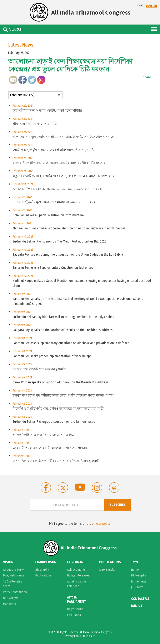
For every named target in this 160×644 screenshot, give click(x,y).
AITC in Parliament (76, 600)
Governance (77, 562)
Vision (8, 562)
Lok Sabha (74, 615)
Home (135, 570)
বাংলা (140, 6)
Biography (42, 570)
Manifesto (10, 604)
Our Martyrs (11, 598)
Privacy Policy (73, 636)
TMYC (135, 562)
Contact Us (140, 599)
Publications (43, 575)
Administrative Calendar (77, 584)
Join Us (137, 606)
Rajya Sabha (75, 609)
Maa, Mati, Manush (15, 575)
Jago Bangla (107, 570)
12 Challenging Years (13, 584)
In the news (139, 581)
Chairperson (46, 562)
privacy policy (101, 524)
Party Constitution (15, 592)
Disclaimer (89, 636)
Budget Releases (78, 575)
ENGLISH (151, 6)
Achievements (76, 570)
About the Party (13, 570)
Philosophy (139, 575)
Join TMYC (137, 587)
